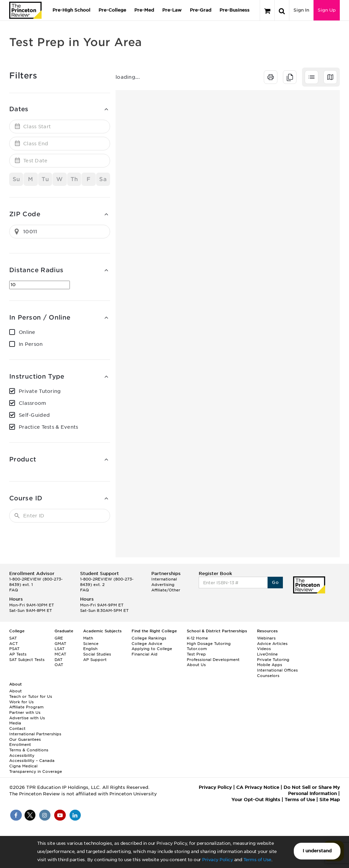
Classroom (33, 403)
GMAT (60, 644)
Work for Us (21, 702)
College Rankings (149, 638)
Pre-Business (234, 10)
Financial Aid (145, 654)
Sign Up (327, 10)
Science (91, 644)
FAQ (14, 590)
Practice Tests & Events (48, 427)
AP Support (95, 660)
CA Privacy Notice (258, 787)
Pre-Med (144, 10)
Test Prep (196, 654)
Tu (45, 179)
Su (16, 179)
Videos (264, 649)
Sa (103, 179)
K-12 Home (197, 638)
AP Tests (18, 654)
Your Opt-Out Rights (256, 800)
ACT (13, 644)
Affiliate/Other (166, 590)
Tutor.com (197, 649)
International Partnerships (35, 734)
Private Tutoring (40, 391)
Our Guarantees (25, 739)
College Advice (147, 644)
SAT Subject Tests (27, 660)
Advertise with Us (27, 718)
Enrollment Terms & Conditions (29, 747)
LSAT (59, 649)
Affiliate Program (26, 707)
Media (15, 723)
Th (74, 179)
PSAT (14, 649)
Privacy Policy (217, 860)
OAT (59, 665)
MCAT (60, 654)
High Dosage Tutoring (209, 644)
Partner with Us (25, 712)
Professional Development (213, 660)
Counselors (268, 676)
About (16, 691)
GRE (59, 638)
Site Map (330, 800)
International (164, 579)
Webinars (266, 638)
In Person (31, 344)
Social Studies (97, 654)
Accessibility (22, 755)
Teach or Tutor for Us (31, 696)
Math (88, 638)
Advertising (163, 585)
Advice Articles (272, 644)
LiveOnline (267, 654)
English (90, 649)
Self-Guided (34, 415)
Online (27, 332)
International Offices (277, 670)
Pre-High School (71, 10)
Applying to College (152, 649)
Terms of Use (257, 860)
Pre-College (112, 10)
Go (275, 582)
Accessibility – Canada (32, 761)
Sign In (301, 10)
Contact (17, 729)
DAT (58, 660)
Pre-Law (172, 10)
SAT (13, 638)
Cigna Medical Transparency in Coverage (36, 769)
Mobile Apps (270, 665)
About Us (196, 665)
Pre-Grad (201, 10)
